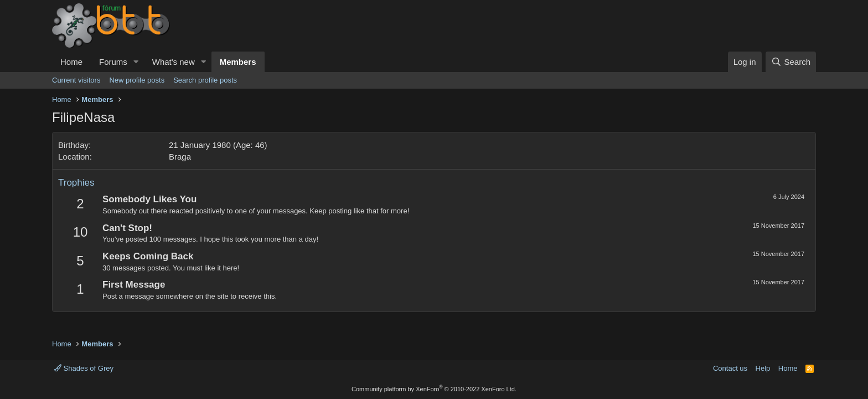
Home (71, 62)
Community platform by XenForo (434, 389)
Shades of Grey (84, 368)
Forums (113, 62)
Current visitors (76, 80)
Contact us (730, 368)
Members (238, 62)
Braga (180, 157)
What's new (174, 62)
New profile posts (137, 80)
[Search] (791, 62)
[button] (136, 62)
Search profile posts (205, 80)
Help (763, 368)
